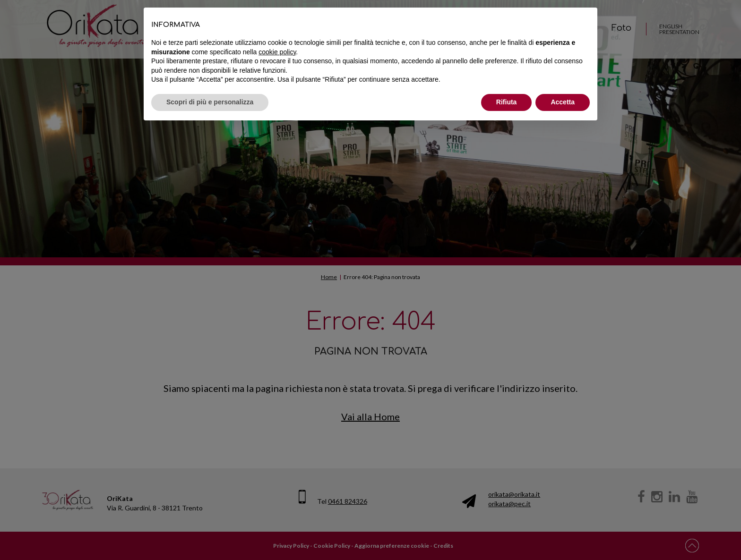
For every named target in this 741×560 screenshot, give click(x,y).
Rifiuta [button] (507, 102)
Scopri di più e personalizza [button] (210, 102)
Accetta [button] (563, 102)
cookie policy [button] (277, 52)
